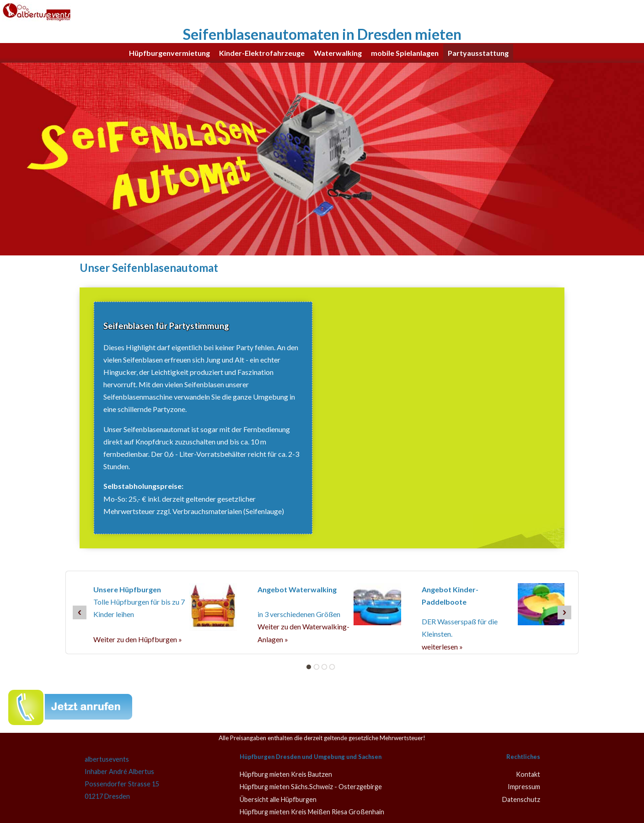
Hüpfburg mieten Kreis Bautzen (286, 774)
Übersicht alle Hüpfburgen (278, 799)
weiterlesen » (442, 647)
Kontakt (528, 774)
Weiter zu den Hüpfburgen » (138, 639)
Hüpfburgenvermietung (169, 53)
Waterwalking (338, 53)
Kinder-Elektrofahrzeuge (262, 53)
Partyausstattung (478, 53)
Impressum (524, 787)
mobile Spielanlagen (405, 53)
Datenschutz (521, 799)
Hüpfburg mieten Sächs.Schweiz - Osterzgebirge (311, 787)
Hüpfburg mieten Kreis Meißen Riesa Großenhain (312, 812)
